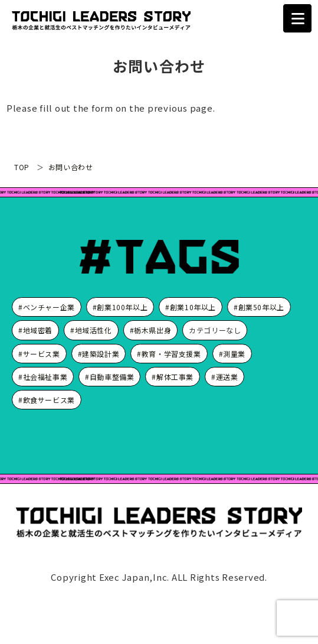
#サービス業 (39, 354)
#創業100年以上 (120, 307)
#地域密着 (35, 330)
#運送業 (224, 377)
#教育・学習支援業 (169, 354)
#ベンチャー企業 (47, 307)
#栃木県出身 (151, 330)
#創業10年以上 (191, 307)
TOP (22, 167)
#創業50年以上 (259, 307)
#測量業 (232, 354)
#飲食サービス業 (47, 400)
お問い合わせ (71, 167)
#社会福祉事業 (43, 377)
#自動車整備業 (109, 377)
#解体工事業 (173, 377)
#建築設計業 (99, 354)
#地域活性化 (91, 330)
